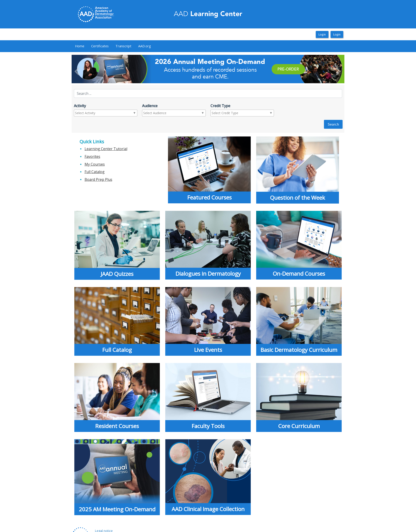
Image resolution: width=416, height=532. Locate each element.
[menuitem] (80, 46)
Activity (80, 106)
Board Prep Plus (98, 179)
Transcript (123, 46)
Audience (150, 106)
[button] (92, 69)
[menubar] (113, 46)
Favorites (92, 156)
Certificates (100, 46)
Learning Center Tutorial (106, 149)
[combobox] (93, 113)
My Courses (95, 164)
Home (80, 46)
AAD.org (145, 46)
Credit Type (220, 106)
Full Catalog (95, 172)
